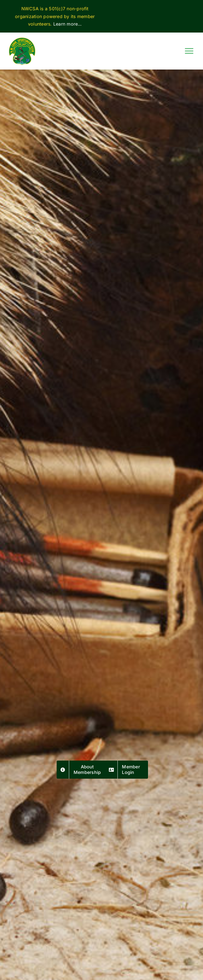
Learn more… (68, 24)
